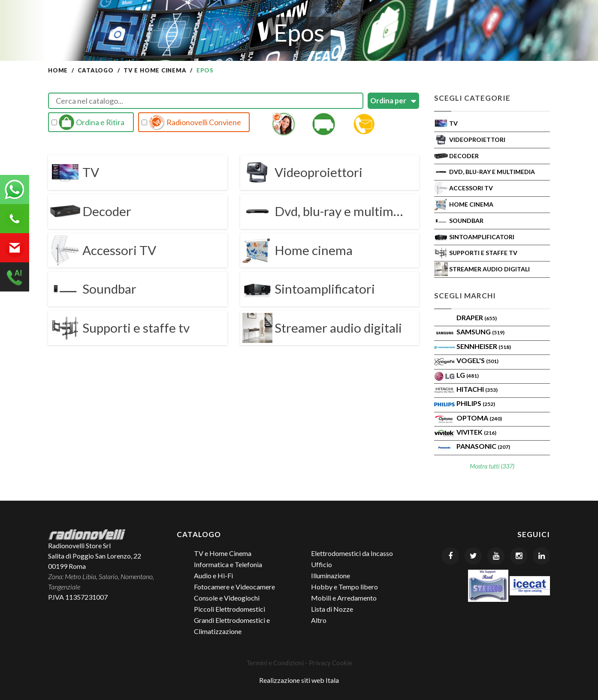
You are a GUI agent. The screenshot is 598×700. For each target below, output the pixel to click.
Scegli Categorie (472, 98)
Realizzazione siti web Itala (299, 680)
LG (468, 375)
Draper (477, 317)
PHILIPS (476, 403)
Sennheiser (484, 346)
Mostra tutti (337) (492, 466)
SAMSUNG (480, 332)
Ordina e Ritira (88, 122)
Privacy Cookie (331, 663)
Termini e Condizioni (275, 663)
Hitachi (477, 389)
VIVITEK (476, 432)
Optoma (479, 418)
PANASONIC (483, 446)
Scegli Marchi (465, 296)
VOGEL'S (477, 360)
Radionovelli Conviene (191, 122)
